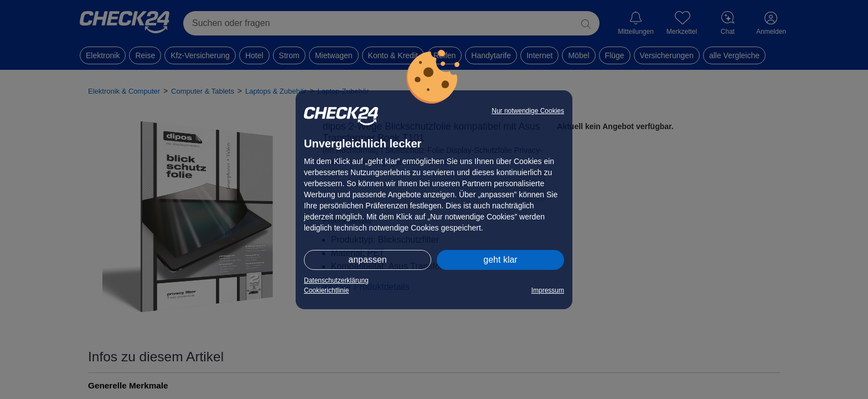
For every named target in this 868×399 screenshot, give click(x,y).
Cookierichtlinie (326, 290)
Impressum (548, 290)
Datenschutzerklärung (336, 280)
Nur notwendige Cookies (528, 111)
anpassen (367, 260)
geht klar (500, 260)
